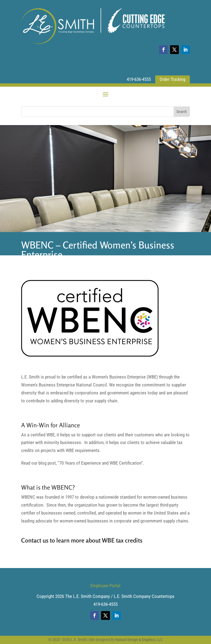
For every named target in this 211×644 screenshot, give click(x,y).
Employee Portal (105, 586)
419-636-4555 (139, 79)
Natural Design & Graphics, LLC (139, 640)
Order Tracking (173, 79)
